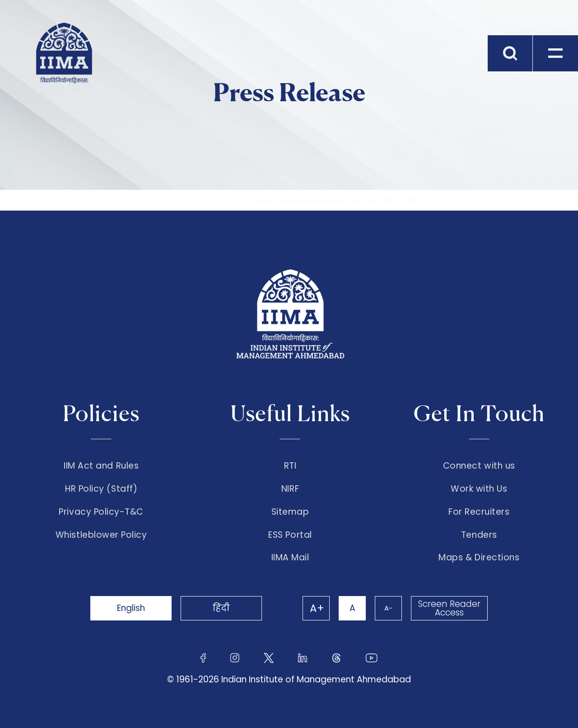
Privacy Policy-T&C (101, 512)
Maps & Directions (479, 558)
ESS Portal (290, 535)
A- (388, 608)
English (131, 608)
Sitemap (290, 512)
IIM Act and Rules (101, 466)
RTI (290, 466)
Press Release (195, 200)
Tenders (479, 535)
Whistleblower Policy (101, 535)
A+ (317, 608)
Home (47, 200)
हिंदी (221, 608)
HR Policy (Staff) (101, 489)
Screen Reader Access (449, 608)
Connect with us (479, 466)
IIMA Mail (290, 558)
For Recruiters (479, 512)
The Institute (110, 200)
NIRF (290, 489)
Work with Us (479, 489)
